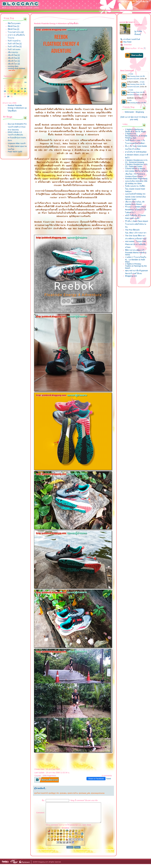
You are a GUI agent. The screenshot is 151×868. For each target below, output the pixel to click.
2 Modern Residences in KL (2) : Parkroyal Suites (136, 165)
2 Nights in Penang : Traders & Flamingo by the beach (136, 266)
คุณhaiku (63, 793)
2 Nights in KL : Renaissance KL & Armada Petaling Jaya (136, 136)
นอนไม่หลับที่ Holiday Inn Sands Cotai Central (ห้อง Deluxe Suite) (135, 197)
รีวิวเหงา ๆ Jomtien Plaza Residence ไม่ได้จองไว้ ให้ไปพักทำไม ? (136, 210)
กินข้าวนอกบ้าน (14, 41)
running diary (13, 66)
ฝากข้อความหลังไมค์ (130, 39)
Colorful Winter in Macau (135, 169)
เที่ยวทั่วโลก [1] (14, 61)
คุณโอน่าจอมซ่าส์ (41, 793)
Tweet (108, 779)
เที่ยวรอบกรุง (13, 52)
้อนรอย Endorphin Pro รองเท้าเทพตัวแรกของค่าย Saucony (17, 127)
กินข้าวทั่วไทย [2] (15, 46)
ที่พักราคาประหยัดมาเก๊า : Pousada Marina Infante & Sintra (136, 252)
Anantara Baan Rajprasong (136, 179)
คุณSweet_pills (84, 793)
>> (25, 82)
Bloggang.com (131, 276)
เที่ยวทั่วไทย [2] (14, 58)
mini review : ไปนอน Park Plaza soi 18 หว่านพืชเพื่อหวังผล (135, 244)
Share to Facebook (96, 779)
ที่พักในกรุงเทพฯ (14, 23)
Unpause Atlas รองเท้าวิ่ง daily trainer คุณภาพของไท (17, 146)
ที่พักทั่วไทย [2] (13, 29)
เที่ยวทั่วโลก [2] (14, 64)
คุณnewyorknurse (98, 793)
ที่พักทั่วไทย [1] (13, 26)
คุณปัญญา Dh (54, 793)
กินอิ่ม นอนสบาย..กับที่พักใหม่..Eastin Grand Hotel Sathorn (135, 189)
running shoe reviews (16, 68)
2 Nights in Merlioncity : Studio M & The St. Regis (135, 130)
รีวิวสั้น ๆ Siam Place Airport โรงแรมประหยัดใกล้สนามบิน (137, 224)
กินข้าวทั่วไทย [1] (15, 44)
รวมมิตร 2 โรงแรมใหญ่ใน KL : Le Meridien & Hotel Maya (136, 259)
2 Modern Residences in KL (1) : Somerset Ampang (136, 161)
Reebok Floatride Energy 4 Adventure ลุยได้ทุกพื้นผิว (17, 108)
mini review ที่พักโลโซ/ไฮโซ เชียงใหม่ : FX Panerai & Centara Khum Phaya (136, 174)
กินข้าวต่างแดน (14, 49)
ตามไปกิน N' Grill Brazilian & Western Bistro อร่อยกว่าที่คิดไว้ (137, 155)
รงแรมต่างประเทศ (16, 32)
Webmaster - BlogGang (134, 112)
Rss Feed (126, 42)
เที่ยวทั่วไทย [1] (14, 55)
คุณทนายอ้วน (73, 793)
